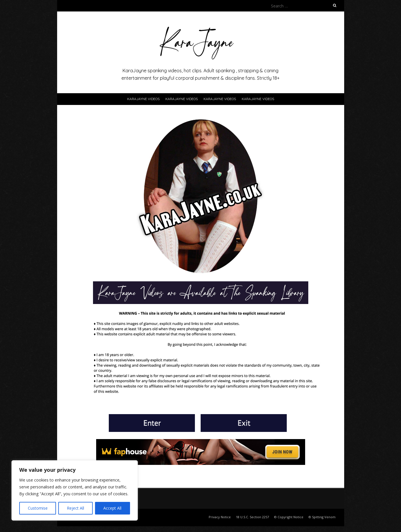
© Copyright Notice (289, 517)
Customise (38, 508)
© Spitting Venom (322, 517)
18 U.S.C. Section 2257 (252, 517)
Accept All (112, 508)
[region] (75, 490)
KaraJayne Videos (143, 99)
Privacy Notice (220, 517)
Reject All (75, 508)
